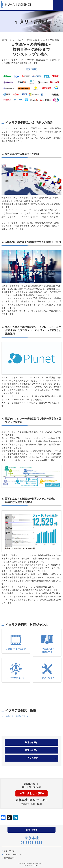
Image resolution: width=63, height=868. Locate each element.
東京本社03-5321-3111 (31, 840)
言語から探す (33, 40)
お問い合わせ (31, 830)
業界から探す (31, 742)
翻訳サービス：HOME (12, 40)
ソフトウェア (48, 678)
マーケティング (17, 678)
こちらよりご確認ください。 (17, 716)
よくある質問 (31, 758)
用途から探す (31, 750)
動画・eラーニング (17, 649)
